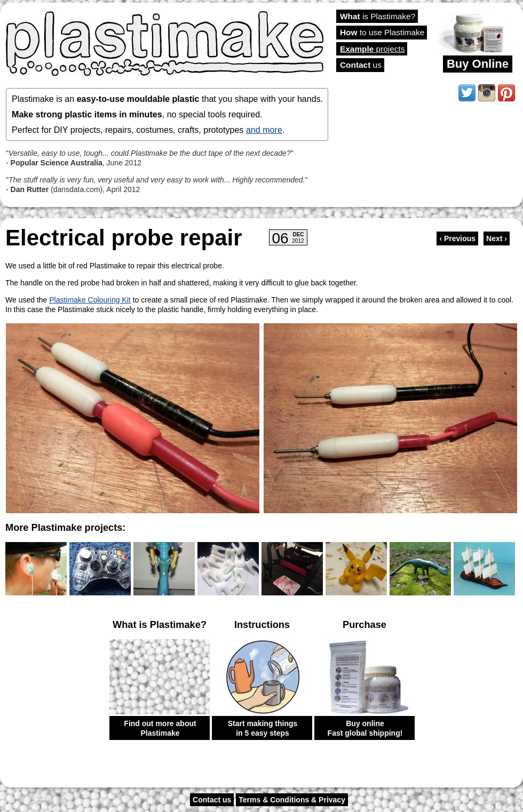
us (361, 65)
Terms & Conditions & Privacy (292, 800)
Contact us (212, 800)
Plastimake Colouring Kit (90, 300)
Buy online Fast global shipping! (365, 728)
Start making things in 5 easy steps (263, 728)
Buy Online (478, 64)
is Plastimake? (378, 16)
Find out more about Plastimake (160, 728)
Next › (497, 238)
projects (372, 49)
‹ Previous (457, 238)
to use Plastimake (382, 32)
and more (264, 130)
